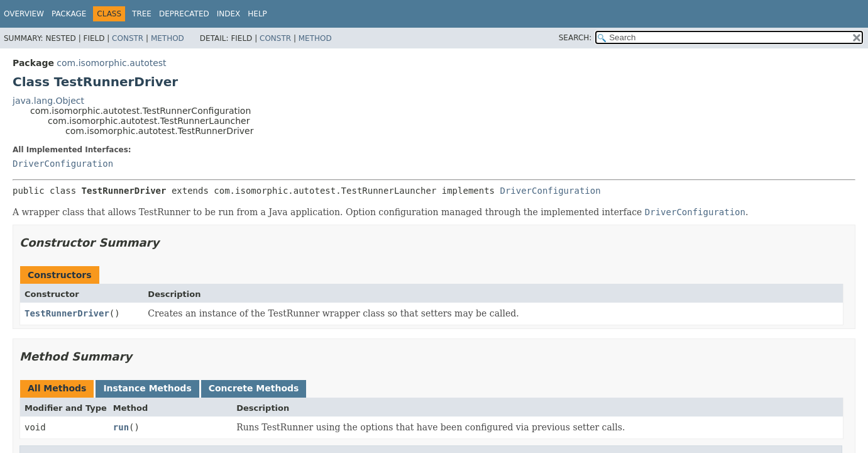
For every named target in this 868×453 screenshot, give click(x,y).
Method (168, 38)
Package (69, 14)
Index (229, 14)
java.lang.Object (48, 101)
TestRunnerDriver (67, 313)
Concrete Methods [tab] (254, 388)
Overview (24, 14)
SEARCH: (575, 38)
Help (257, 14)
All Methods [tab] (57, 388)
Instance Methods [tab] (147, 388)
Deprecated (184, 14)
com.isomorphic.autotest (111, 63)
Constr (128, 38)
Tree (142, 14)
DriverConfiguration (63, 164)
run (121, 427)
